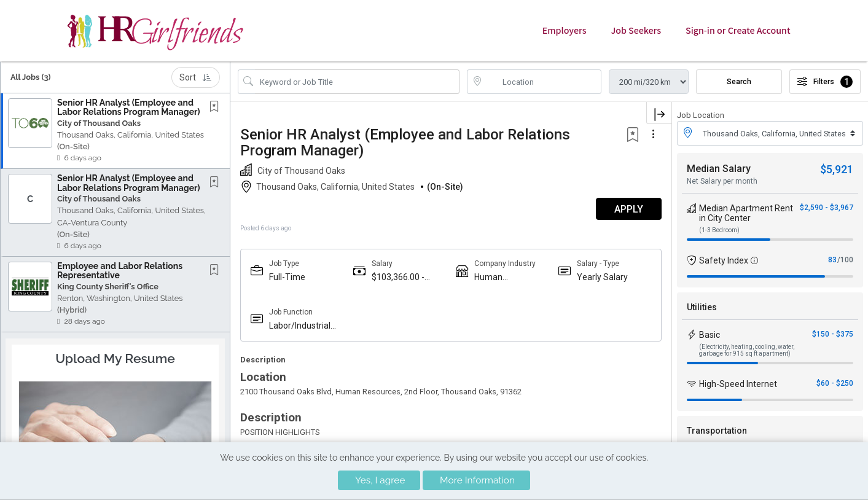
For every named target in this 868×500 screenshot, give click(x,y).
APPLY (629, 209)
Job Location (701, 115)
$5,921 (837, 169)
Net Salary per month (722, 181)
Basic (710, 335)
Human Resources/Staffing (510, 277)
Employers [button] (565, 31)
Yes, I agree (380, 480)
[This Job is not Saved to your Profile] (217, 107)
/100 (845, 260)
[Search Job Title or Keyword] (357, 82)
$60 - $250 (835, 383)
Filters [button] (825, 82)
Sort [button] (196, 77)
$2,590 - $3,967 (827, 208)
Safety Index (724, 260)
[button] (115, 131)
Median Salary (719, 169)
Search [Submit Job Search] (739, 82)
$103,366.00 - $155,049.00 (398, 277)
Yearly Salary (602, 277)
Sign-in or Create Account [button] (738, 31)
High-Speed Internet (738, 384)
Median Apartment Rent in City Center (746, 213)
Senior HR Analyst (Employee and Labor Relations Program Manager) (129, 107)
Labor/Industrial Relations (300, 326)
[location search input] (543, 82)
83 (832, 260)
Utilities (702, 307)
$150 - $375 (833, 334)
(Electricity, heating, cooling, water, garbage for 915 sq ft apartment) (747, 350)
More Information (477, 480)
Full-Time (287, 277)
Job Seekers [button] (636, 31)
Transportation (717, 431)
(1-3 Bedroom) (719, 230)
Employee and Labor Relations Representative (120, 271)
